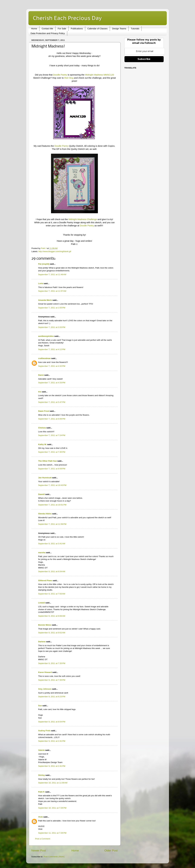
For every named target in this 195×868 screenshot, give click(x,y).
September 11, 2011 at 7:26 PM (52, 833)
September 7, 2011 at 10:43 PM (52, 485)
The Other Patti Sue (48, 461)
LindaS (42, 603)
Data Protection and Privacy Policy (48, 33)
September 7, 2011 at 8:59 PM (52, 469)
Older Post (111, 851)
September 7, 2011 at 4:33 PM (52, 383)
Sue (40, 706)
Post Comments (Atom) (54, 857)
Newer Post (39, 851)
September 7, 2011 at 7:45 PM (52, 452)
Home (34, 29)
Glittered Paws (45, 581)
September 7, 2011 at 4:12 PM (52, 349)
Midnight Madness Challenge (83, 219)
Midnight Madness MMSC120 (99, 75)
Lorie (41, 283)
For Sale (62, 29)
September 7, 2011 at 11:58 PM (52, 524)
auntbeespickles (46, 336)
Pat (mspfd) (44, 264)
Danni (41, 375)
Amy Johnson (45, 689)
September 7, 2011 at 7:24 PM (52, 435)
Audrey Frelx (44, 731)
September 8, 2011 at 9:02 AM (52, 633)
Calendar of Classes (97, 29)
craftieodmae (44, 358)
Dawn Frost (44, 411)
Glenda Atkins (45, 514)
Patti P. (41, 792)
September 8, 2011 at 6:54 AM (52, 571)
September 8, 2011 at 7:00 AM (52, 594)
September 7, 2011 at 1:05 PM (52, 308)
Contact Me (47, 29)
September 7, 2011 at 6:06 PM (52, 419)
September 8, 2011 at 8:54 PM (52, 722)
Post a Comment (43, 839)
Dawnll (41, 494)
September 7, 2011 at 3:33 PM (52, 327)
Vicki (41, 817)
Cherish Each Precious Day (67, 18)
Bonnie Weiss (45, 625)
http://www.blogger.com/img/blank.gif (55, 251)
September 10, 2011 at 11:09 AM (53, 783)
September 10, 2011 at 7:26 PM (52, 808)
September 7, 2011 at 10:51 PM (52, 505)
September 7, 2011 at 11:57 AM (52, 291)
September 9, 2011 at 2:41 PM (52, 741)
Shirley (42, 775)
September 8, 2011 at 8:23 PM (52, 697)
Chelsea (42, 428)
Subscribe (144, 59)
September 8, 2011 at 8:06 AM (52, 616)
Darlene (42, 642)
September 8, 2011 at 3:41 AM (52, 544)
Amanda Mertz (45, 300)
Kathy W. (42, 444)
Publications (77, 29)
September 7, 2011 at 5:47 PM (52, 402)
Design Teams (119, 29)
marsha (42, 553)
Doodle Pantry (60, 75)
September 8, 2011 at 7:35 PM (52, 663)
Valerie (41, 750)
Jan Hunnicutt (45, 478)
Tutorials (135, 29)
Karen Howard (45, 672)
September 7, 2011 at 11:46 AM (52, 275)
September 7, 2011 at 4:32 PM (52, 366)
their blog (69, 78)
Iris (40, 392)
